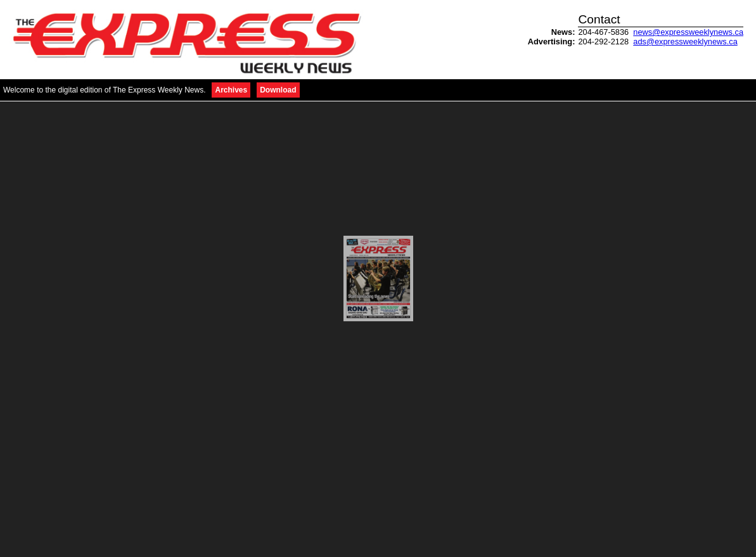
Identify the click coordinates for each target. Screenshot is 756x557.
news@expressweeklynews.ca (688, 32)
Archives (231, 90)
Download (278, 90)
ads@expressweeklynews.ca (685, 42)
